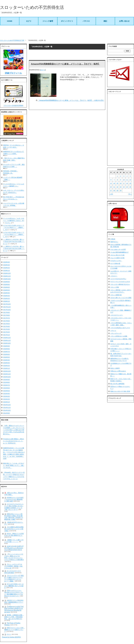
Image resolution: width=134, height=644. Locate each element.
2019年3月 (6, 265)
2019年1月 (6, 271)
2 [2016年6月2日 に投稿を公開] (121, 176)
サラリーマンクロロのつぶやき (120, 282)
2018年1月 (6, 301)
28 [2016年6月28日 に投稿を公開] (114, 191)
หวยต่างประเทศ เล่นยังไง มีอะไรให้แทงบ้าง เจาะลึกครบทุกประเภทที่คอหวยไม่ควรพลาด (14, 548)
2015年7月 (6, 385)
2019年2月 (6, 268)
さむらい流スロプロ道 (117, 255)
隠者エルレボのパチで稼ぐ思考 (120, 391)
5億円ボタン (114, 242)
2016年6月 (6, 354)
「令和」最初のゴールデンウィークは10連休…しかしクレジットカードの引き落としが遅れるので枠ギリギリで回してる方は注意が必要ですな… (14, 430)
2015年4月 (6, 394)
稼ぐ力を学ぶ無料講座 (117, 384)
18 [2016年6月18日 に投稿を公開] (127, 183)
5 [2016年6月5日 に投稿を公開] (130, 176)
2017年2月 (6, 332)
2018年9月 (6, 282)
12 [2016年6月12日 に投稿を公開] (130, 180)
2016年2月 (6, 366)
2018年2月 (6, 299)
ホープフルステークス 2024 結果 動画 (13, 572)
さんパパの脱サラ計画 (117, 258)
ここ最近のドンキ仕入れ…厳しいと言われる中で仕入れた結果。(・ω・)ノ (14, 242)
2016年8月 (6, 349)
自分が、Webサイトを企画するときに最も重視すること (14, 535)
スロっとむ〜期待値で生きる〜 (120, 284)
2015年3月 (6, 396)
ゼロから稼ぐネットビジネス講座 (121, 298)
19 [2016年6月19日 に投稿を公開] (130, 183)
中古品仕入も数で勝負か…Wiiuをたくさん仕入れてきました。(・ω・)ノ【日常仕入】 (14, 441)
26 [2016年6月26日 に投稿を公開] (130, 187)
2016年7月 (6, 352)
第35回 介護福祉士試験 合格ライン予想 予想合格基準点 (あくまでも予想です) (14, 617)
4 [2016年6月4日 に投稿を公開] (127, 176)
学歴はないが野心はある (118, 371)
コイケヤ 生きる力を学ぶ (118, 279)
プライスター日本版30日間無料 (13, 106)
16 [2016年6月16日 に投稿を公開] (121, 183)
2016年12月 (7, 338)
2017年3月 (6, 329)
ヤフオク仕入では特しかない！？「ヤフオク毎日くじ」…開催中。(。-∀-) (14, 228)
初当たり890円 (115, 368)
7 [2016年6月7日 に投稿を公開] (114, 180)
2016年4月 (6, 360)
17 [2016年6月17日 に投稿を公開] (124, 183)
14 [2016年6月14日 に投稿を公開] (114, 183)
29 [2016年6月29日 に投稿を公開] (117, 191)
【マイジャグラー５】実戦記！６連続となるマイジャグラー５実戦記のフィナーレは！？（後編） (14, 578)
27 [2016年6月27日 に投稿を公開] (111, 191)
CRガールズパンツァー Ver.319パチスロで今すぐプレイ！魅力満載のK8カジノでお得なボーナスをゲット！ (14, 593)
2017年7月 (6, 318)
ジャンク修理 (48, 21)
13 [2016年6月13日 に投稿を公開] (111, 183)
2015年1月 (6, 402)
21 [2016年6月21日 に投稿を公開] (114, 187)
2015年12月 (7, 371)
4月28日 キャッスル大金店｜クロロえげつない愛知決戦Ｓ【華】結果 (14, 499)
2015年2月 (6, 399)
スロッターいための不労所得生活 (32, 7)
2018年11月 (7, 276)
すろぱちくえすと (116, 261)
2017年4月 (6, 326)
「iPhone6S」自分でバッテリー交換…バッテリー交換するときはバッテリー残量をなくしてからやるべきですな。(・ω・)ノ (14, 476)
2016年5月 (6, 357)
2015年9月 (6, 380)
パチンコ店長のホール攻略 (119, 336)
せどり (29, 21)
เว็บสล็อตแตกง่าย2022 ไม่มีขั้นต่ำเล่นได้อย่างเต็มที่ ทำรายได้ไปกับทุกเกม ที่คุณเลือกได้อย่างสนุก (14, 609)
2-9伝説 (113, 239)
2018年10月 (7, 279)
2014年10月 (7, 410)
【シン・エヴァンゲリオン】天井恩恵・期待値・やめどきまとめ (13, 566)
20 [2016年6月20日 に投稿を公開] (111, 187)
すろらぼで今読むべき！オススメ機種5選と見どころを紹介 (14, 586)
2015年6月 (6, 388)
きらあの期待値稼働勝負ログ (119, 252)
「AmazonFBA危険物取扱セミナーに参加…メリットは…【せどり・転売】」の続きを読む (71, 100)
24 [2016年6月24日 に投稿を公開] (124, 187)
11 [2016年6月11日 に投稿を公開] (127, 180)
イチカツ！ (114, 276)
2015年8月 (6, 382)
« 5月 (111, 194)
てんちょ (8, 223)
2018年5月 (6, 290)
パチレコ (113, 331)
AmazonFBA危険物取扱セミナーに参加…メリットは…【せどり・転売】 (65, 64)
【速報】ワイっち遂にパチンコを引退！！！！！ (14, 541)
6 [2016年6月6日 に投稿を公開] (111, 180)
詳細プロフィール (13, 73)
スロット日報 (115, 287)
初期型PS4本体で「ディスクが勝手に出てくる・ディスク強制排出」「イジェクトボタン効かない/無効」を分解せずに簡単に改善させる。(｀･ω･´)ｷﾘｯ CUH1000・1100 (14, 453)
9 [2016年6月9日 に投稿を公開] (121, 180)
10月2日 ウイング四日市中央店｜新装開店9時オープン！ (14, 601)
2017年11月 (7, 307)
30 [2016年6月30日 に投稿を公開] (121, 191)
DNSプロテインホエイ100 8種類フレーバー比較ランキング (14, 630)
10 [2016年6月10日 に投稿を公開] (124, 180)
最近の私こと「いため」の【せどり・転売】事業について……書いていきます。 (14, 465)
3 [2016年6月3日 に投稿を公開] (124, 176)
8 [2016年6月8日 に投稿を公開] (117, 180)
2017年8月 (6, 315)
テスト (9, 634)
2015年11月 (7, 374)
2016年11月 (7, 340)
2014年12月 (7, 405)
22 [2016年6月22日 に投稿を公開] (117, 187)
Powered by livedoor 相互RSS (11, 637)
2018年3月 (6, 296)
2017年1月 (6, 335)
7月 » (130, 194)
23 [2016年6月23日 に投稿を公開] (121, 187)
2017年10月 (7, 310)
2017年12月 (7, 304)
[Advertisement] (67, 32)
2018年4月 (6, 293)
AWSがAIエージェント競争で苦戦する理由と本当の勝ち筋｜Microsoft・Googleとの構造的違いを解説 (14, 517)
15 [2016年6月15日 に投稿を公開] (117, 183)
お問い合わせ (124, 21)
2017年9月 (6, 313)
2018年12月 (7, 273)
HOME (10, 21)
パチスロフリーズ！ (117, 315)
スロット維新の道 (116, 295)
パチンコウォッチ (116, 333)
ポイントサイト (67, 21)
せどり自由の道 (115, 263)
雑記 (105, 21)
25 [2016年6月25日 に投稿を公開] (127, 187)
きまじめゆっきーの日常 (118, 249)
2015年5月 (6, 391)
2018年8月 (6, 285)
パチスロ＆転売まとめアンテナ (120, 328)
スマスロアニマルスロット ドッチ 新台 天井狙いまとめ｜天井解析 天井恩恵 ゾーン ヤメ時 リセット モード (14, 507)
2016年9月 (6, 346)
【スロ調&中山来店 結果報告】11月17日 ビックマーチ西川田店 (14, 529)
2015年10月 (7, 377)
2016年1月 (6, 368)
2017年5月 (6, 324)
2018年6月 (6, 287)
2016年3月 (6, 363)
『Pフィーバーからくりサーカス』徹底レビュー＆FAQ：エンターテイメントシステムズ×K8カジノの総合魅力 (14, 557)
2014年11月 (7, 408)
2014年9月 (6, 413)
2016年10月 (7, 343)
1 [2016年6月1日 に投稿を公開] (117, 176)
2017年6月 (6, 321)
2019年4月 (6, 262)
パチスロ (86, 21)
